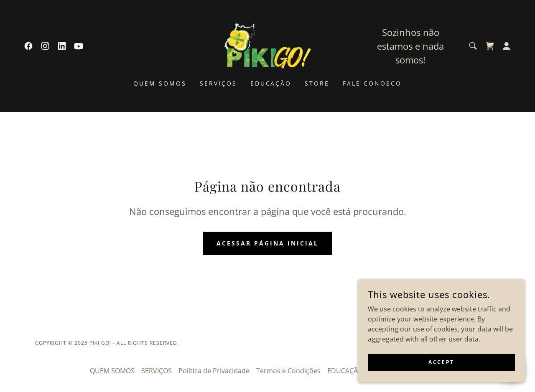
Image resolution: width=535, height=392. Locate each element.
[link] (28, 46)
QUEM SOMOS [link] (160, 83)
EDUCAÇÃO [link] (271, 83)
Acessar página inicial (267, 243)
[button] (507, 46)
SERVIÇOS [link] (218, 83)
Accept (441, 362)
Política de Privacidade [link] (214, 371)
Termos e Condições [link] (288, 371)
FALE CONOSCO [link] (372, 83)
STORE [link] (317, 83)
